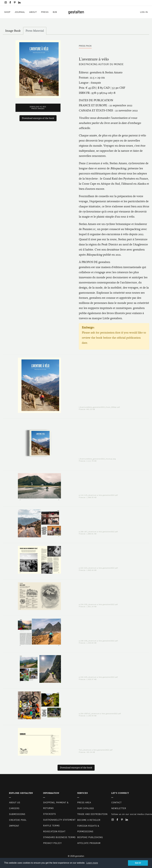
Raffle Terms (51, 826)
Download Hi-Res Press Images (38, 108)
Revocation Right (54, 832)
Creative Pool (18, 820)
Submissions (17, 814)
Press (45, 12)
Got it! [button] (138, 863)
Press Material (35, 31)
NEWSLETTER (119, 808)
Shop (7, 12)
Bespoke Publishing (90, 837)
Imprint (14, 826)
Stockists (50, 814)
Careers (14, 808)
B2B (55, 12)
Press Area (84, 803)
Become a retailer (89, 820)
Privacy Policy (52, 843)
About (33, 12)
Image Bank (14, 31)
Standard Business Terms (59, 837)
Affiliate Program (89, 843)
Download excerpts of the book (38, 118)
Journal (20, 12)
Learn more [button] (92, 863)
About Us (15, 803)
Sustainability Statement (59, 820)
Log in (144, 12)
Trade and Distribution (92, 814)
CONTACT (116, 803)
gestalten (80, 856)
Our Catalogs (86, 808)
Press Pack (85, 46)
